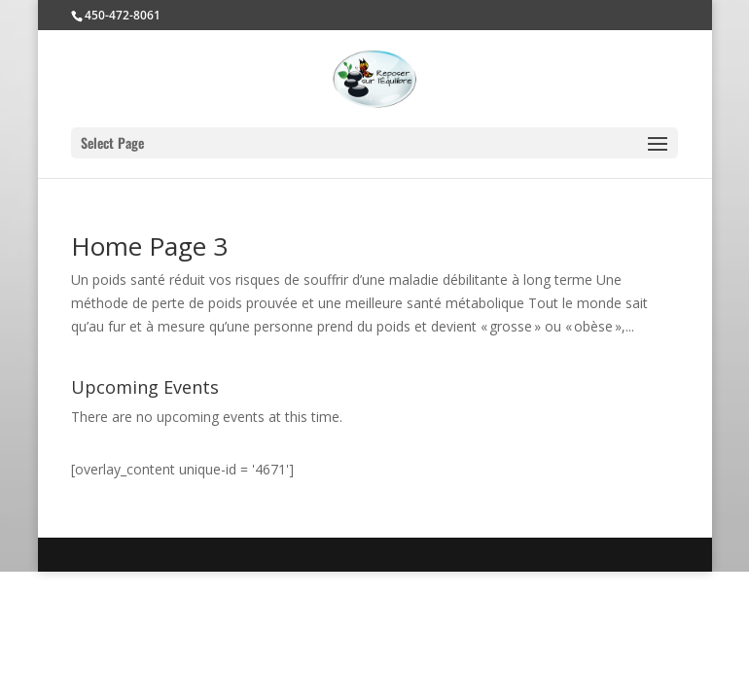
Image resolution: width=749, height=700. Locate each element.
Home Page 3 (149, 246)
